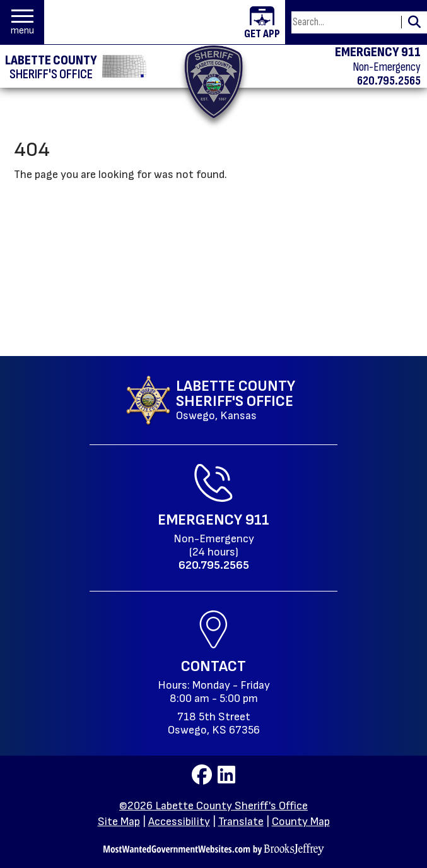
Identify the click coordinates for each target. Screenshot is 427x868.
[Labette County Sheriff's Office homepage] (52, 66)
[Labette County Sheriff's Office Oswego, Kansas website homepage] (210, 400)
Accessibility (179, 822)
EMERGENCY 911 (378, 52)
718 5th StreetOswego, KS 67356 (214, 723)
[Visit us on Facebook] (203, 779)
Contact (213, 666)
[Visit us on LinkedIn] (226, 779)
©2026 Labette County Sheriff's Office (213, 806)
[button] (22, 22)
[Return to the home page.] (213, 82)
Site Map (119, 822)
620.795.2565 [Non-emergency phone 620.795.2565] (389, 81)
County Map (301, 822)
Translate (241, 822)
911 (257, 520)
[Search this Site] (344, 22)
